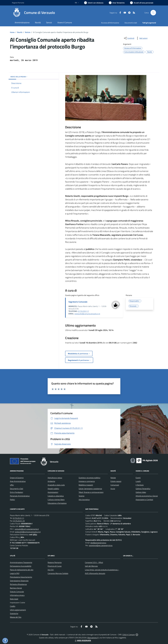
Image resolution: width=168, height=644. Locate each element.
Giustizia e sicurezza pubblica (89, 478)
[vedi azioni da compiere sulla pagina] (142, 38)
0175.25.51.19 (19, 521)
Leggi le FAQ (15, 573)
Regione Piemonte (55, 562)
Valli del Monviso (91, 566)
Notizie (28, 32)
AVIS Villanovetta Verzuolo (95, 573)
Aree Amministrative (18, 481)
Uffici (12, 485)
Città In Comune (129, 635)
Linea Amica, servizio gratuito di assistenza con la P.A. (105, 570)
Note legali (14, 599)
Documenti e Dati (17, 489)
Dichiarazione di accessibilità (21, 566)
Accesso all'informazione (110, 23)
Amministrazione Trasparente (21, 562)
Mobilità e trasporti (86, 485)
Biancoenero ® (93, 638)
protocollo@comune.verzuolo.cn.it (87, 314)
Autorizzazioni (53, 492)
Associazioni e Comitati (144, 500)
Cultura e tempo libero (56, 500)
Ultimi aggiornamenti (18, 610)
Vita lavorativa (84, 500)
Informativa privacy (17, 595)
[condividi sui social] (129, 38)
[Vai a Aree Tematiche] (117, 3)
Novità (20, 32)
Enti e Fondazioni (16, 492)
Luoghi (138, 481)
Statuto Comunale (17, 592)
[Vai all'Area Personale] (142, 3)
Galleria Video (141, 492)
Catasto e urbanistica (56, 496)
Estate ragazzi (116, 481)
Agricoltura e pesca (55, 478)
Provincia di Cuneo (55, 566)
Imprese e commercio (87, 481)
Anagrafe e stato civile (56, 485)
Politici (12, 500)
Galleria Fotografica (143, 489)
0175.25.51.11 (18, 518)
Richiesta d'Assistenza (18, 584)
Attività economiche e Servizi (147, 496)
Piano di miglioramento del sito (22, 570)
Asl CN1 (51, 570)
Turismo (81, 496)
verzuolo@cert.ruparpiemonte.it (27, 529)
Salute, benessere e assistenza (90, 489)
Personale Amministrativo (20, 496)
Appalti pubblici (53, 489)
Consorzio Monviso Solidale (58, 573)
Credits (13, 606)
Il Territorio (140, 485)
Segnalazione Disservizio (19, 581)
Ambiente (51, 481)
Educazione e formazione (57, 503)
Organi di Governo (17, 478)
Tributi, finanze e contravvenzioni (91, 492)
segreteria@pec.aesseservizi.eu (101, 545)
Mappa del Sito (16, 617)
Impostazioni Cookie (17, 603)
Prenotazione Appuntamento (21, 577)
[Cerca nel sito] (153, 13)
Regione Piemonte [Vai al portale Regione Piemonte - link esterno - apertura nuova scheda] (18, 3)
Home (12, 32)
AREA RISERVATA (83, 640)
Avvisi (113, 489)
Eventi (138, 478)
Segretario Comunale (78, 302)
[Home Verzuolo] (33, 13)
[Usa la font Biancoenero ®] (94, 3)
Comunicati (115, 485)
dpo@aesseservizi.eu (98, 543)
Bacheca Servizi (16, 588)
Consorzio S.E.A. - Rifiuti (94, 562)
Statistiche (14, 613)
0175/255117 (83, 311)
